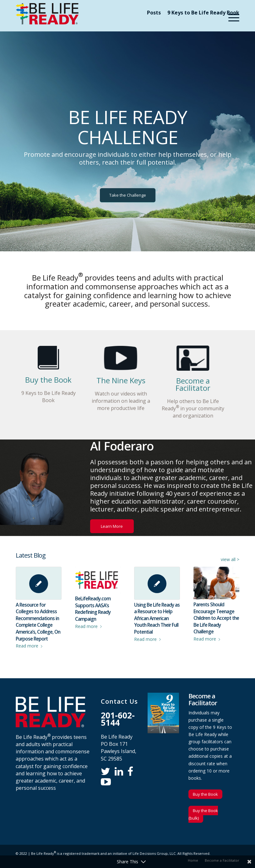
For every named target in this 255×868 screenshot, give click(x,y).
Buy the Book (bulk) (203, 814)
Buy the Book (48, 380)
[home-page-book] (48, 358)
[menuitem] (154, 13)
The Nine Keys (121, 380)
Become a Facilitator (193, 384)
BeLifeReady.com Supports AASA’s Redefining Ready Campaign (93, 609)
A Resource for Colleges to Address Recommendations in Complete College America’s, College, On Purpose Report (38, 622)
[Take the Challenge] (128, 195)
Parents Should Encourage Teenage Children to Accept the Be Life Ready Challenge (216, 618)
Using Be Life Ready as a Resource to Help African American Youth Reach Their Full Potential (157, 618)
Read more (30, 646)
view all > (230, 559)
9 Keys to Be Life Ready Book (203, 13)
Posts (154, 13)
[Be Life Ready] (47, 17)
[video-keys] (121, 358)
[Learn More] (112, 526)
